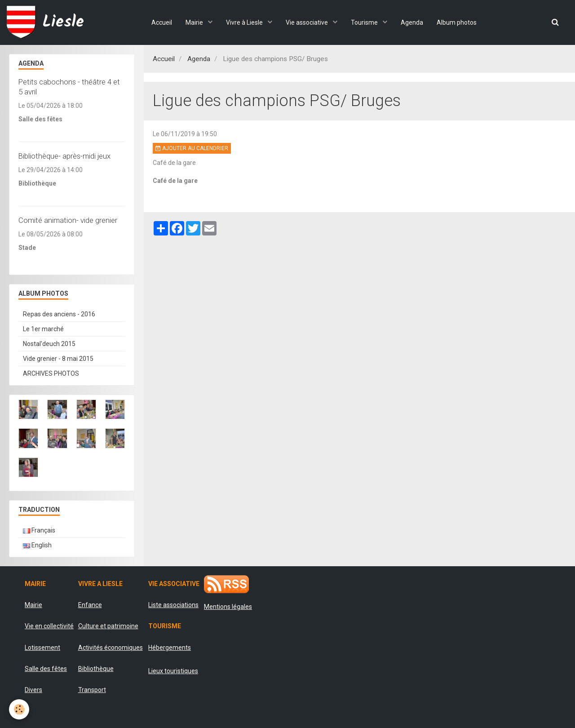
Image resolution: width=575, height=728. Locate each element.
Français (39, 530)
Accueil (162, 22)
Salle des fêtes (46, 669)
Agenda (412, 22)
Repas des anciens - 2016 (59, 314)
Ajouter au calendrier (192, 148)
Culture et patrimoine (108, 626)
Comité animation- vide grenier (68, 220)
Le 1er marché (43, 329)
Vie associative (307, 22)
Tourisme (365, 22)
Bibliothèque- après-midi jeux (64, 156)
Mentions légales (228, 607)
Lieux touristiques (173, 671)
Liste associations (173, 605)
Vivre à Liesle (245, 22)
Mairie (195, 22)
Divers (33, 690)
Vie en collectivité (49, 626)
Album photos (457, 22)
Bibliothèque (96, 669)
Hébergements (170, 648)
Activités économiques (111, 648)
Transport (92, 690)
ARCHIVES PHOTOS (51, 373)
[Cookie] (19, 709)
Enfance (90, 605)
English (37, 545)
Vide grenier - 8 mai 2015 (58, 359)
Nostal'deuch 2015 (49, 344)
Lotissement (42, 648)
